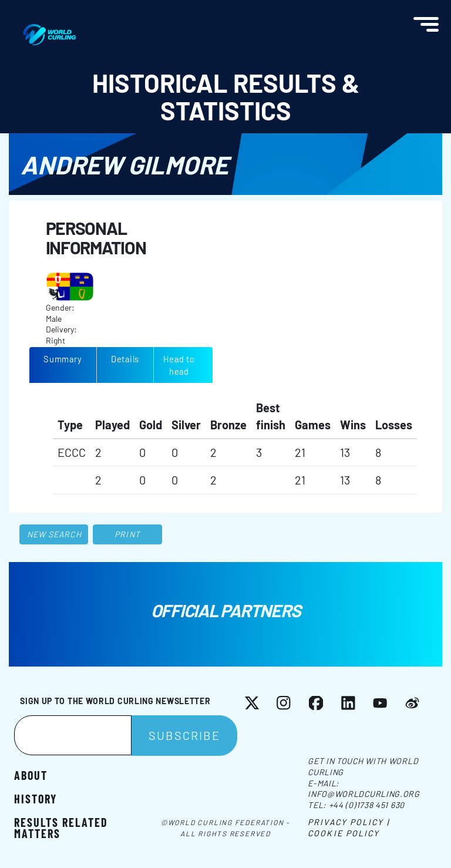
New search (54, 534)
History (36, 798)
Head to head (179, 365)
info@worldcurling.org (364, 794)
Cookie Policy (344, 833)
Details (125, 359)
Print (127, 534)
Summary (63, 359)
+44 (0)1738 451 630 (367, 805)
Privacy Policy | (349, 822)
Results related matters (61, 827)
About (31, 775)
